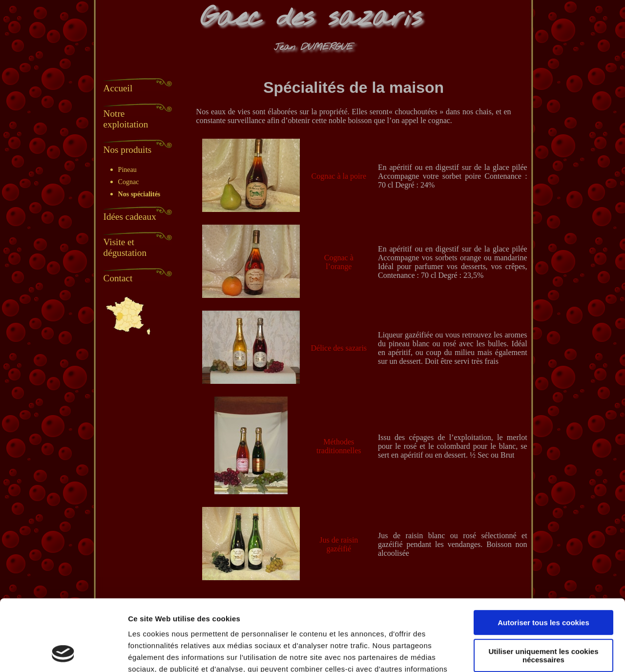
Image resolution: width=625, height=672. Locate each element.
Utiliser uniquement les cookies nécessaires (543, 588)
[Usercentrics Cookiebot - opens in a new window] (63, 653)
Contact (118, 278)
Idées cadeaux (130, 217)
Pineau (127, 170)
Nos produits (128, 150)
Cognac (129, 182)
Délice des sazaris (339, 348)
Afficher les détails (161, 653)
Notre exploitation (126, 119)
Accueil (118, 88)
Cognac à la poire (339, 176)
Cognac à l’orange (339, 262)
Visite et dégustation (125, 247)
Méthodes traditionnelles (339, 446)
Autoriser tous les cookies (543, 556)
